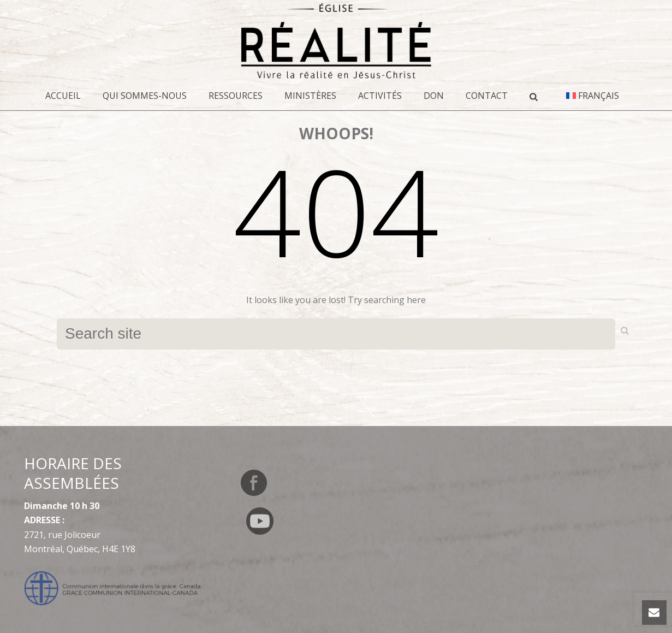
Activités (380, 96)
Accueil (63, 96)
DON (434, 96)
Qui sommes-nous (145, 96)
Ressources (236, 96)
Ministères (310, 96)
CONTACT (487, 96)
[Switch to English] (262, 462)
